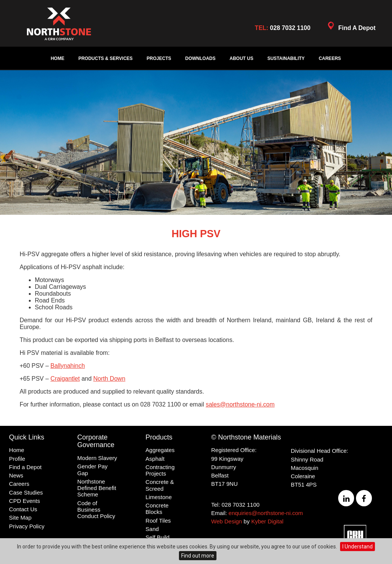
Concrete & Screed (160, 485)
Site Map (20, 518)
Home (58, 58)
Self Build (158, 537)
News (16, 475)
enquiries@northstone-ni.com (266, 513)
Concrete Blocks (157, 509)
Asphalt (155, 459)
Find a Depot (25, 467)
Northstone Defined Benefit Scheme (97, 488)
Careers (330, 58)
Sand (152, 529)
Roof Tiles (158, 521)
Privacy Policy (27, 526)
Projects (159, 58)
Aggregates (160, 450)
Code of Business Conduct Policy (96, 510)
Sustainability (286, 58)
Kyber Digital (267, 521)
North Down (109, 379)
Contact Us (23, 509)
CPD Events (25, 501)
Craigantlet (65, 379)
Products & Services (106, 58)
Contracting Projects (160, 470)
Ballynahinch (68, 366)
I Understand (358, 547)
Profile (17, 459)
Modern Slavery (97, 458)
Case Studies (26, 492)
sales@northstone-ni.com (240, 404)
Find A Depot (350, 27)
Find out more (198, 556)
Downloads (201, 58)
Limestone (159, 497)
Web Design (227, 521)
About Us (242, 58)
